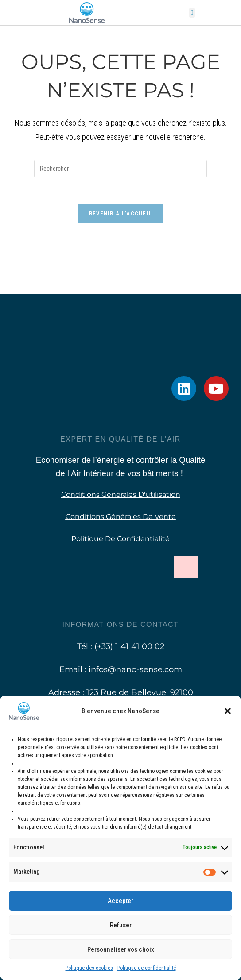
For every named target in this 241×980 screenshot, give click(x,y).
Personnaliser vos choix (121, 949)
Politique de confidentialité (147, 968)
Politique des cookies (89, 968)
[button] (228, 711)
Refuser (121, 925)
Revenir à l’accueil (121, 213)
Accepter (120, 901)
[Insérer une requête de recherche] (120, 169)
